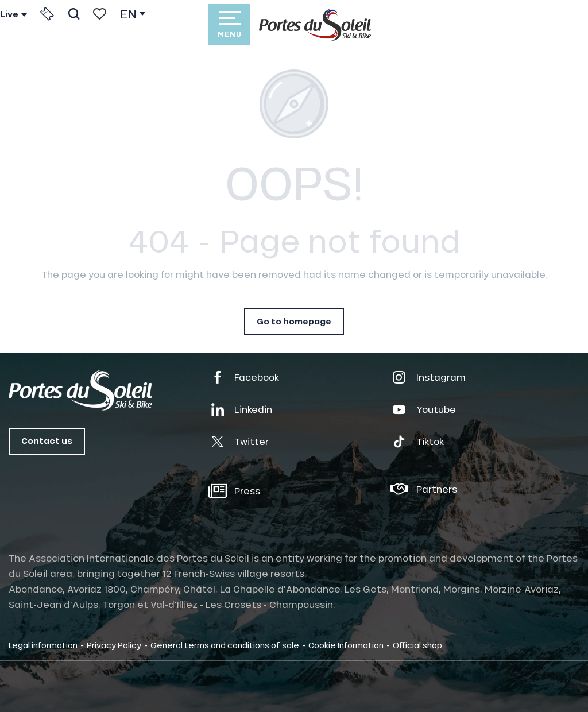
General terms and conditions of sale (225, 645)
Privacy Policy (114, 645)
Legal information (43, 645)
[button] (74, 14)
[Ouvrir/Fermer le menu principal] (229, 25)
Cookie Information (346, 645)
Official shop (417, 645)
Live (9, 14)
